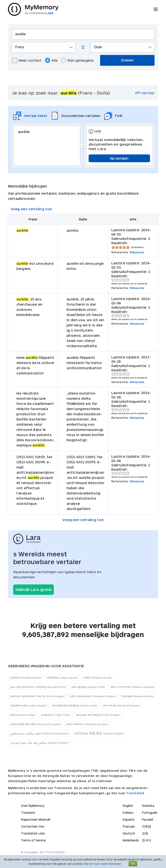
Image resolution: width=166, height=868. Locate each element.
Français (129, 826)
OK (133, 864)
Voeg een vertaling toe (31, 209)
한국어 (147, 840)
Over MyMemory (33, 806)
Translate (28, 813)
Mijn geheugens (77, 60)
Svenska (148, 806)
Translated (33, 833)
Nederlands (131, 840)
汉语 (145, 833)
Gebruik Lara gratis (34, 589)
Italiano (128, 813)
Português (150, 813)
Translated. (136, 793)
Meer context (27, 60)
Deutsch (129, 833)
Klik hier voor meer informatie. (103, 864)
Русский (148, 819)
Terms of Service (33, 840)
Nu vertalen (119, 158)
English (128, 806)
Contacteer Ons (33, 826)
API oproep (145, 93)
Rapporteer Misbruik (36, 819)
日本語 (147, 826)
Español (128, 819)
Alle (51, 60)
